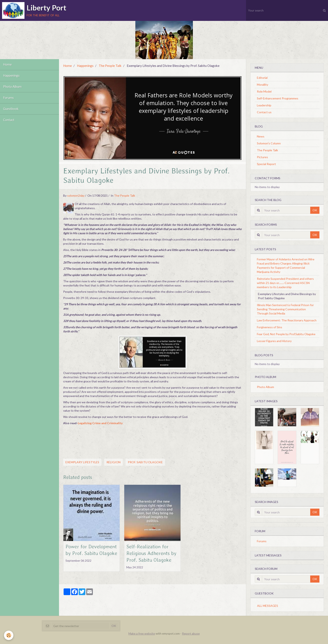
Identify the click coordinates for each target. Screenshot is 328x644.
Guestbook (11, 109)
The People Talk (110, 66)
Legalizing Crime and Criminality (100, 423)
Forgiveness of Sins (270, 327)
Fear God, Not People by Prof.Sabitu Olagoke (286, 334)
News (261, 136)
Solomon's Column (269, 143)
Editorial (262, 78)
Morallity (263, 85)
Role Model (264, 91)
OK (315, 210)
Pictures (262, 157)
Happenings (11, 76)
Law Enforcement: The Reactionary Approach (287, 320)
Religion (113, 462)
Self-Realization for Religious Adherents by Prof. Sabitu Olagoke (151, 553)
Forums (8, 98)
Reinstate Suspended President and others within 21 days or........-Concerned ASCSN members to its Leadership (285, 283)
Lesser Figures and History (274, 341)
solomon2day (76, 195)
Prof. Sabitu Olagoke (145, 462)
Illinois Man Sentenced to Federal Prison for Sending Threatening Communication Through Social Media (285, 309)
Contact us (264, 112)
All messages (268, 606)
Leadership (264, 105)
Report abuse (191, 633)
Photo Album (12, 87)
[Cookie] (9, 635)
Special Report (266, 164)
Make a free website (142, 633)
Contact (9, 120)
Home (7, 65)
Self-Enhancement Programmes (278, 98)
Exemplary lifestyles (82, 462)
